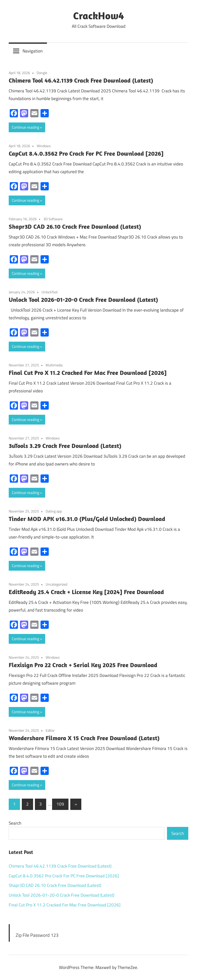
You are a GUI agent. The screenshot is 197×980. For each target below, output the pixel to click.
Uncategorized (56, 584)
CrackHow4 (98, 15)
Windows (44, 146)
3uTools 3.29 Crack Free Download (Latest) (65, 446)
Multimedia (54, 365)
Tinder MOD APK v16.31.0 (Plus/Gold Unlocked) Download (87, 519)
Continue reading (26, 127)
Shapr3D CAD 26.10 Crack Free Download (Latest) (75, 226)
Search (15, 823)
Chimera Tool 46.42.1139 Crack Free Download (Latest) (81, 80)
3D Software (53, 219)
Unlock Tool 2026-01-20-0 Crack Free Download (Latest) (83, 299)
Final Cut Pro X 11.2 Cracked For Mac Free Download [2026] (88, 373)
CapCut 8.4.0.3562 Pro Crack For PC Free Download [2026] (86, 153)
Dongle (42, 73)
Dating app (54, 511)
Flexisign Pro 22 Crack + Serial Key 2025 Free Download (83, 665)
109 (60, 804)
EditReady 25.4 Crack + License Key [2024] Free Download (86, 592)
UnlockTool (50, 292)
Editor (50, 730)
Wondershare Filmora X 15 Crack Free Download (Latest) (84, 738)
